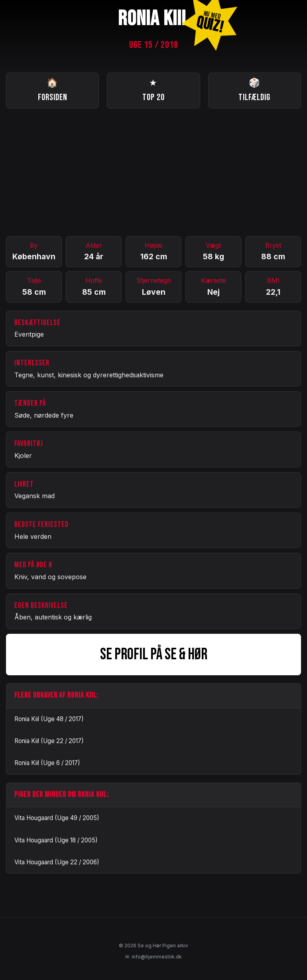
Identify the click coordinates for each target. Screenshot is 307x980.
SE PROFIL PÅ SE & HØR (154, 655)
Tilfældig (254, 90)
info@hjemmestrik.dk (153, 957)
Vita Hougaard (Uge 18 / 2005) (56, 840)
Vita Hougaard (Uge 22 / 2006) (57, 862)
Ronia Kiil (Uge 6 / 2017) (47, 763)
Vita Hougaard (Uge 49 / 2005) (57, 818)
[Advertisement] (153, 172)
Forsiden (53, 90)
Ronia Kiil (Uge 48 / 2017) (49, 719)
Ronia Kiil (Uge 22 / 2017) (49, 741)
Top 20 (153, 90)
